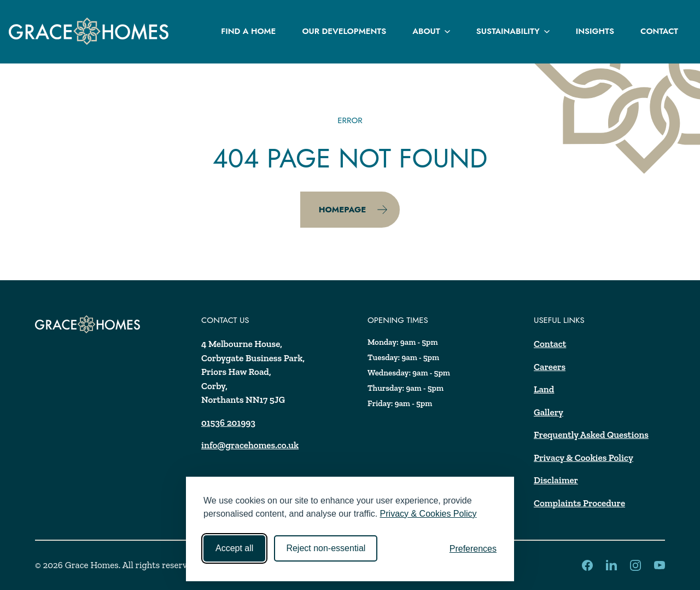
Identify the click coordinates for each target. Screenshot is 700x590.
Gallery (549, 412)
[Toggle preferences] (473, 549)
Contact (659, 31)
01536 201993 (228, 423)
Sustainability (513, 31)
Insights (595, 31)
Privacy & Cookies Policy (428, 514)
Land (544, 389)
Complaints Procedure (579, 503)
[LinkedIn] (587, 565)
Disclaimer (556, 480)
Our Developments (344, 31)
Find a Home (248, 31)
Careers (550, 367)
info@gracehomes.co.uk (250, 445)
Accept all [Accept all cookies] (234, 548)
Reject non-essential (326, 548)
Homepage (354, 210)
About (431, 31)
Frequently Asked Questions (591, 435)
